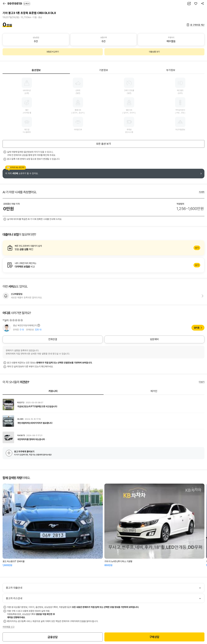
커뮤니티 (53, 391)
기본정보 (104, 70)
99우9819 (19, 4)
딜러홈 (197, 328)
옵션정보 (36, 70)
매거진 (154, 391)
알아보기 (103, 248)
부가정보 (171, 70)
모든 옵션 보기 (104, 144)
